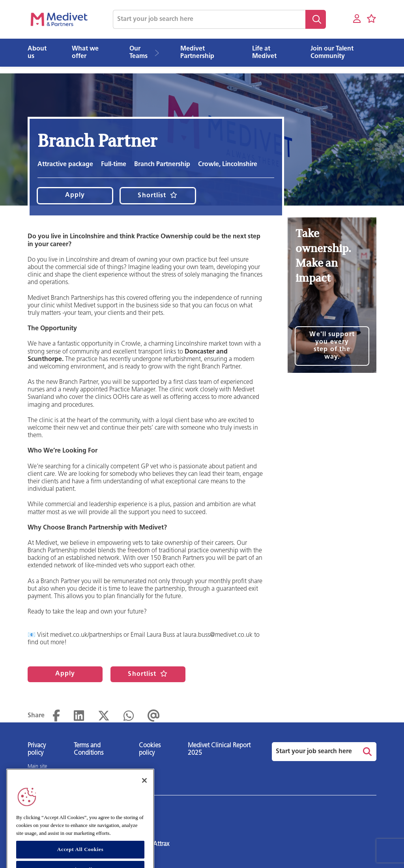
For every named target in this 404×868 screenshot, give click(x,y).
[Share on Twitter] (104, 716)
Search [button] (316, 19)
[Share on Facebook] (56, 716)
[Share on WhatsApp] (129, 716)
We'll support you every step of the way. (332, 346)
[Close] (144, 791)
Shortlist (152, 196)
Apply (75, 195)
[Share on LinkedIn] (79, 716)
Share (36, 716)
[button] (160, 53)
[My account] (357, 19)
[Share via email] (154, 716)
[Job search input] (209, 19)
